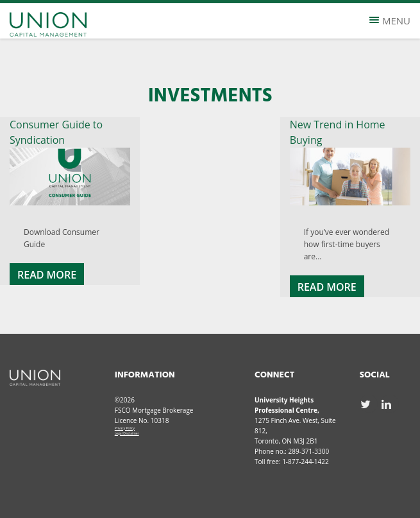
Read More (47, 275)
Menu (390, 21)
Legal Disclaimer (127, 433)
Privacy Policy (125, 428)
